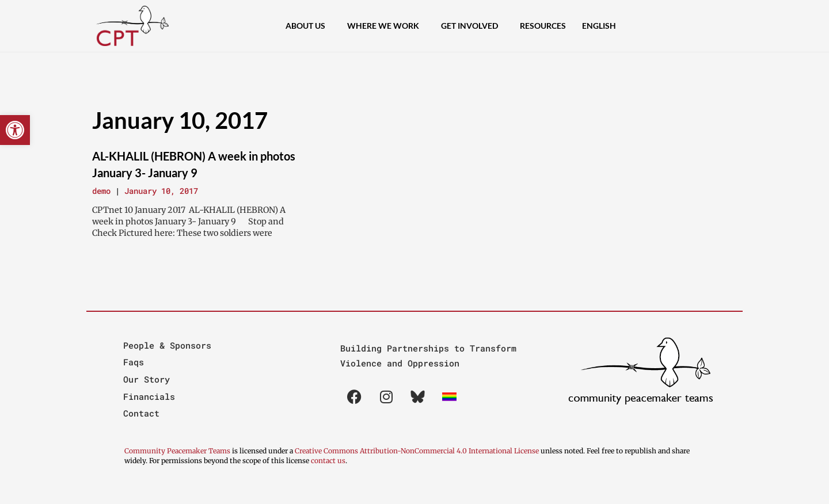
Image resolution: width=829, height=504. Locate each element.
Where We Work (386, 26)
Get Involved (472, 26)
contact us (328, 461)
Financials (149, 396)
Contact (141, 413)
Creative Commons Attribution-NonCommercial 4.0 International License (417, 451)
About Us (308, 26)
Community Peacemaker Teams (178, 451)
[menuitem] (599, 26)
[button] (15, 130)
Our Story (147, 379)
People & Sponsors (167, 345)
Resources (543, 26)
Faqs (134, 362)
